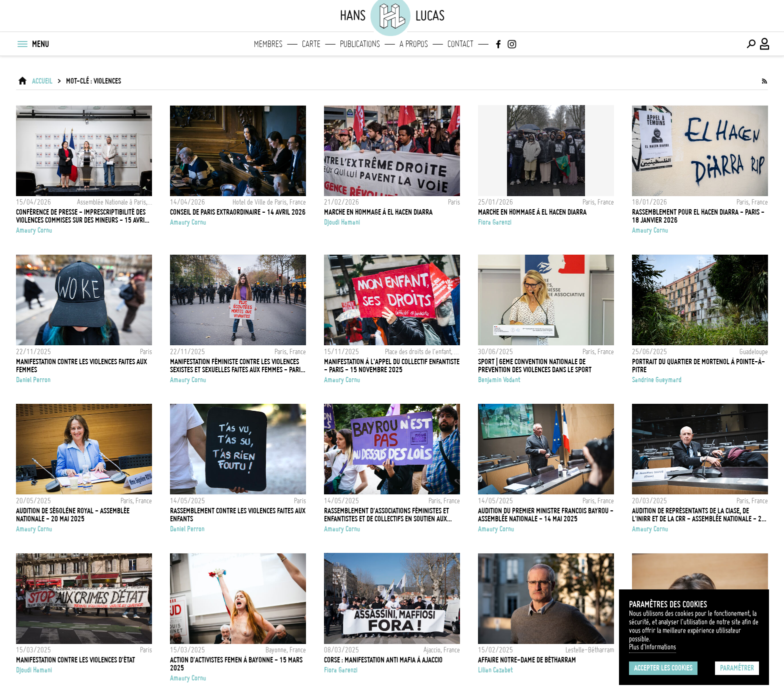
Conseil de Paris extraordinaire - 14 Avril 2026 (238, 212)
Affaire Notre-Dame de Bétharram (527, 660)
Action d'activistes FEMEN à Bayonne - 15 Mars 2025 (236, 664)
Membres (268, 44)
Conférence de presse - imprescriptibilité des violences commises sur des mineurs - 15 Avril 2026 (82, 216)
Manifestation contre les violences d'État (75, 660)
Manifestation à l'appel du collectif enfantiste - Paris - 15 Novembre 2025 (392, 366)
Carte (311, 44)
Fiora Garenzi (495, 222)
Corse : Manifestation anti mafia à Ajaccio (383, 660)
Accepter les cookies (663, 668)
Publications (360, 44)
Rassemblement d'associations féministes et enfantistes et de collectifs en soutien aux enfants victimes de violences (386, 515)
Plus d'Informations (652, 647)
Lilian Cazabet (495, 670)
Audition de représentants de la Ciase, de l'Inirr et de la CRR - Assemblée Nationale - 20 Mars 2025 (698, 515)
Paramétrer (737, 668)
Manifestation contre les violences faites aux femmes (81, 366)
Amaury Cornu (34, 230)
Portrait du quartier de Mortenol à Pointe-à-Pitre (698, 366)
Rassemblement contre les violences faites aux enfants (238, 515)
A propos (414, 44)
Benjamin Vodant (499, 380)
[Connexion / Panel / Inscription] (765, 44)
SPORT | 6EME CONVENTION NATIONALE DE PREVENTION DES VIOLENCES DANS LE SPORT (535, 366)
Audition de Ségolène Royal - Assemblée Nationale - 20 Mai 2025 (73, 515)
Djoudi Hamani (342, 222)
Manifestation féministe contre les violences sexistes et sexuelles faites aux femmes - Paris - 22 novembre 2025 (237, 366)
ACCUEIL (42, 81)
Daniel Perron (33, 380)
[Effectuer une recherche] (751, 44)
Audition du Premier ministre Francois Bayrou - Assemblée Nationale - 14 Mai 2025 (546, 515)
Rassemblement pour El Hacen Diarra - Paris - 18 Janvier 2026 (698, 216)
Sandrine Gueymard (657, 380)
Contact (460, 44)
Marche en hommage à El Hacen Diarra (378, 212)
